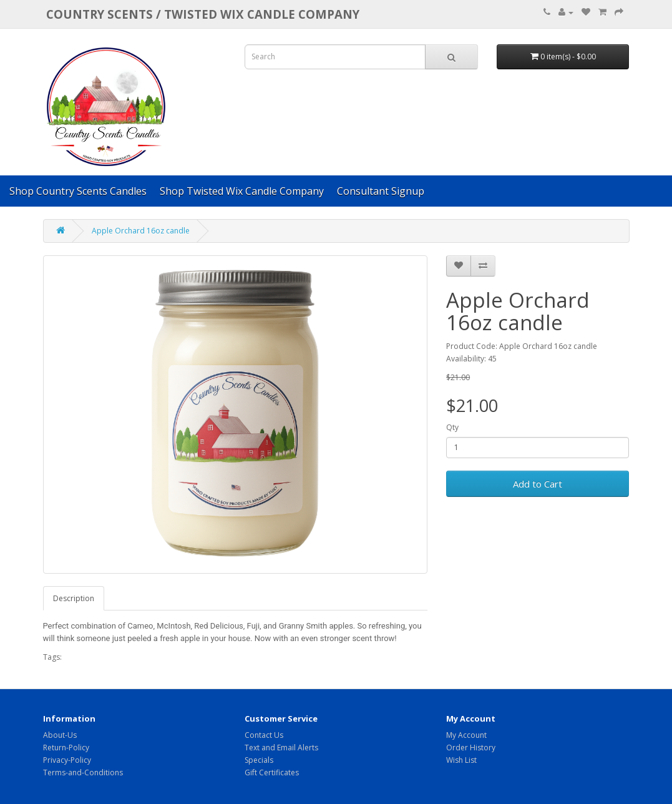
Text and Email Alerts (281, 748)
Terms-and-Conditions (83, 772)
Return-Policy (66, 748)
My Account (466, 735)
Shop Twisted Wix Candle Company (242, 191)
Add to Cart (538, 484)
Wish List (461, 760)
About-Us (60, 735)
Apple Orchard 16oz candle (141, 231)
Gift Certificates (272, 772)
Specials (259, 760)
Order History (471, 748)
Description (74, 598)
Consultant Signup (381, 191)
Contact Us (264, 735)
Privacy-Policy (67, 760)
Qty (452, 427)
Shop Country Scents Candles (78, 191)
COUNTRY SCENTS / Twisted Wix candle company (203, 14)
